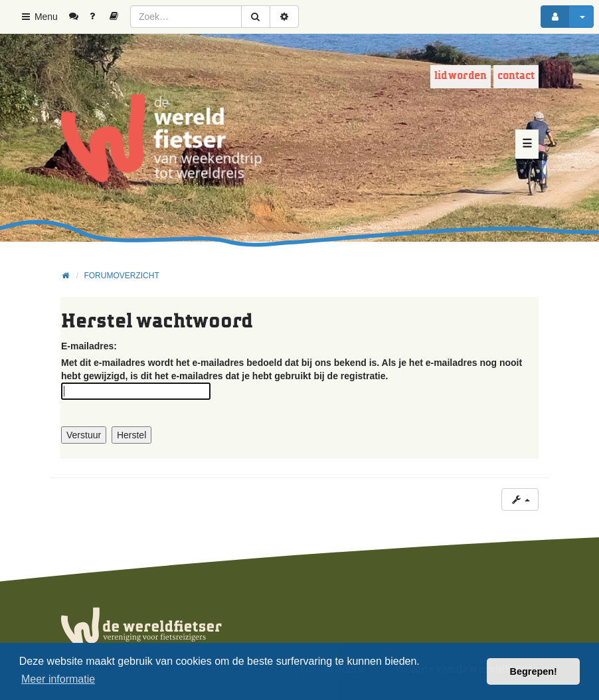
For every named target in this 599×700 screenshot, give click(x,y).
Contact (516, 76)
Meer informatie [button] (58, 679)
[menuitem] (79, 17)
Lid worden (461, 76)
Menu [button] (39, 17)
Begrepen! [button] (534, 671)
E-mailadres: (89, 346)
